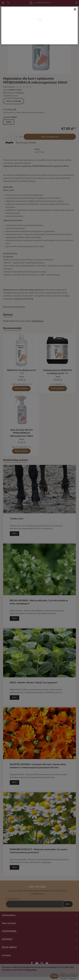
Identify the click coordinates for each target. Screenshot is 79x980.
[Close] (75, 9)
